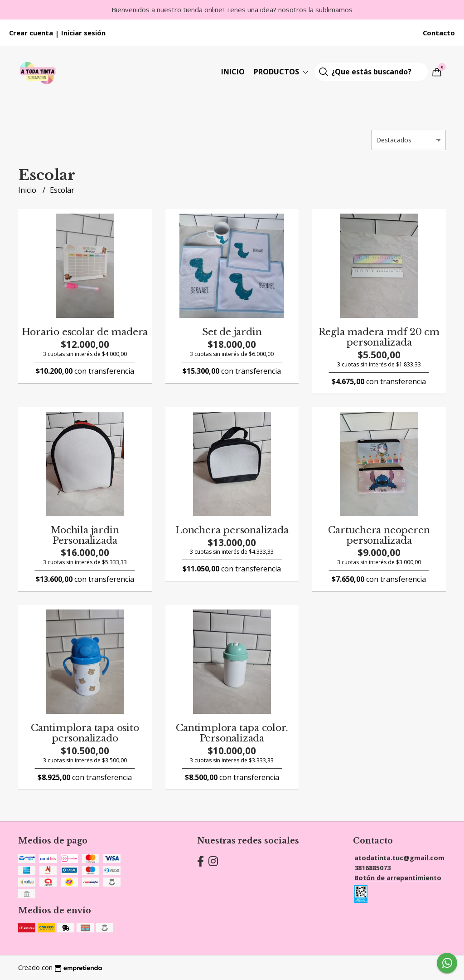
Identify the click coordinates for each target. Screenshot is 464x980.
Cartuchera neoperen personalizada (379, 535)
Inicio (233, 72)
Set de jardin (232, 332)
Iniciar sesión (83, 33)
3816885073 (372, 868)
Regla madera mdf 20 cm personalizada (379, 337)
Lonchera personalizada (232, 530)
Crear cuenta (31, 33)
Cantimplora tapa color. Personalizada (232, 733)
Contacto (439, 33)
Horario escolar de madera (85, 332)
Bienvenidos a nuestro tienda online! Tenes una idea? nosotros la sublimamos (232, 10)
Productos (282, 72)
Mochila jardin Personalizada (85, 535)
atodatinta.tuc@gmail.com (399, 858)
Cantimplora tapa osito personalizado (85, 733)
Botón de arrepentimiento (398, 878)
